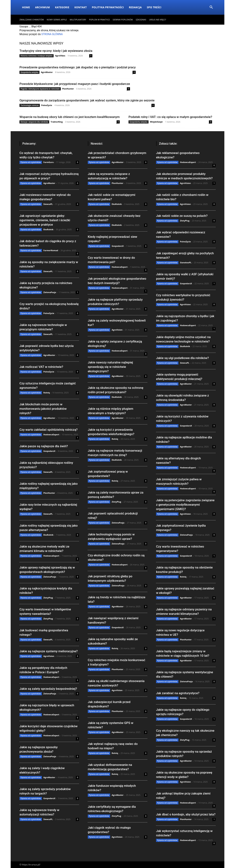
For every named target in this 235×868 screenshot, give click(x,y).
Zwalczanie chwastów (32, 20)
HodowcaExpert (51, 434)
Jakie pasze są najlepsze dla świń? (44, 446)
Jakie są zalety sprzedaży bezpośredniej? (48, 689)
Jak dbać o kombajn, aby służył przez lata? (186, 814)
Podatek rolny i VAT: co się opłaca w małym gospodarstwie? (170, 117)
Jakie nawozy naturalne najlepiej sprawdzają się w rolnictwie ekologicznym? (110, 367)
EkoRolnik (48, 229)
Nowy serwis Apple (57, 20)
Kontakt (81, 7)
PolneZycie (47, 105)
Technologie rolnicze (30, 105)
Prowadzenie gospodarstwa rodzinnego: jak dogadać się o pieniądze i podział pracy (78, 67)
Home (26, 7)
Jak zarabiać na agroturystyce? (178, 693)
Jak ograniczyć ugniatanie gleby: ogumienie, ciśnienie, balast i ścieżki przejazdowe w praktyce (45, 220)
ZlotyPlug (48, 598)
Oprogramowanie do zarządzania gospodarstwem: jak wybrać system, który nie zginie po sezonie (87, 100)
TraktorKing (57, 122)
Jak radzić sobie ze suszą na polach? (182, 216)
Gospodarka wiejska (29, 72)
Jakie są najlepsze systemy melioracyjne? (49, 651)
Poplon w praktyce (99, 20)
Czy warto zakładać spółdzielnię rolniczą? (49, 430)
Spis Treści (154, 7)
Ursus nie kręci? (158, 20)
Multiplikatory (78, 20)
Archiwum (43, 7)
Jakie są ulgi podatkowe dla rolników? (182, 358)
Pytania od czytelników (31, 162)
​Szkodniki (141, 20)
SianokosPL (186, 262)
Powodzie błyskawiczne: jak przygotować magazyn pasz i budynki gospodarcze (75, 84)
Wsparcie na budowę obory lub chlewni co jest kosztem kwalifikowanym (70, 117)
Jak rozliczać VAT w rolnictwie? (41, 367)
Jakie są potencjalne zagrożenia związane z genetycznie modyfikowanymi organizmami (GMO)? (185, 505)
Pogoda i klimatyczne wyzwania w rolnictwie (40, 89)
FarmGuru (48, 162)
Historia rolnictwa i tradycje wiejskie (37, 56)
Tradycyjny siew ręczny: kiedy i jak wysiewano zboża (56, 51)
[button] (211, 8)
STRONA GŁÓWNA (52, 34)
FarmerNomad (51, 250)
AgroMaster (47, 72)
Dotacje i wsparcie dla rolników (34, 122)
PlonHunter (68, 89)
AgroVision (49, 656)
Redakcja (135, 7)
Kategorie (62, 7)
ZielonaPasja (50, 292)
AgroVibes (60, 56)
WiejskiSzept (156, 122)
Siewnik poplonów (123, 20)
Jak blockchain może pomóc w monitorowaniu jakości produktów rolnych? (43, 409)
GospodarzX (49, 451)
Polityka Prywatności (108, 7)
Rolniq (47, 393)
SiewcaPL (48, 204)
